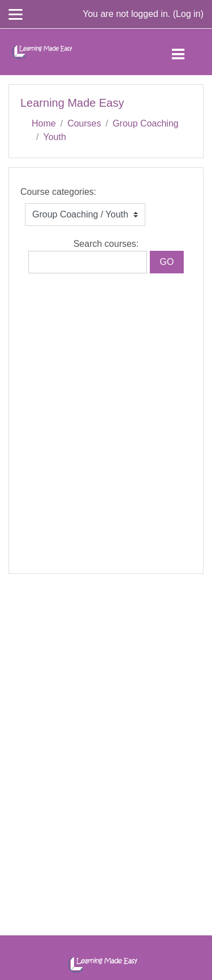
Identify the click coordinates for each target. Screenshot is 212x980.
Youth (54, 137)
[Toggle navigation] (187, 52)
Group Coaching (146, 123)
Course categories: (58, 192)
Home (44, 123)
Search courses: (106, 244)
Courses (84, 123)
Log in (188, 14)
